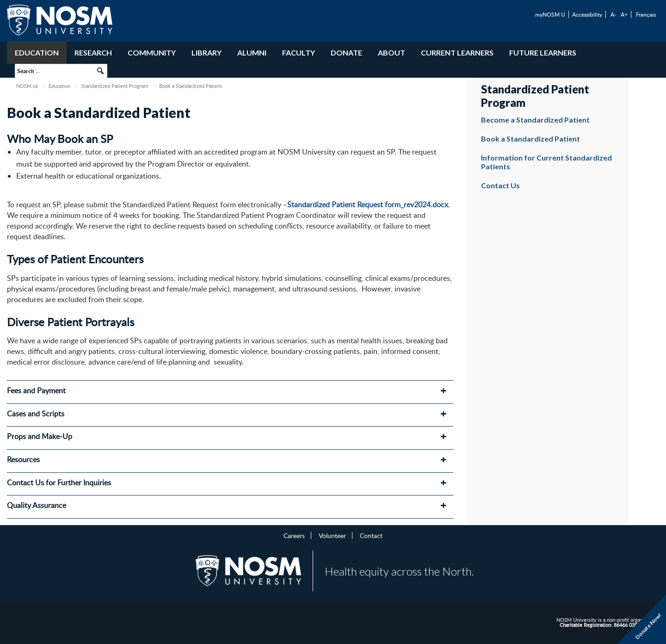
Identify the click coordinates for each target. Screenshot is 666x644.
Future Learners (543, 53)
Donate (346, 53)
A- (613, 14)
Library (207, 53)
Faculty (299, 53)
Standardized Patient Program (115, 86)
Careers (294, 535)
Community (152, 53)
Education (37, 53)
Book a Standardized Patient (530, 139)
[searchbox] (61, 71)
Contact (371, 535)
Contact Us (500, 185)
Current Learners (457, 53)
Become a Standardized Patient (535, 120)
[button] (100, 71)
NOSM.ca (27, 86)
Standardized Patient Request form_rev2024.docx (368, 204)
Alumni (252, 53)
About (392, 53)
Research (93, 53)
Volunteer (332, 535)
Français (646, 14)
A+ (624, 14)
